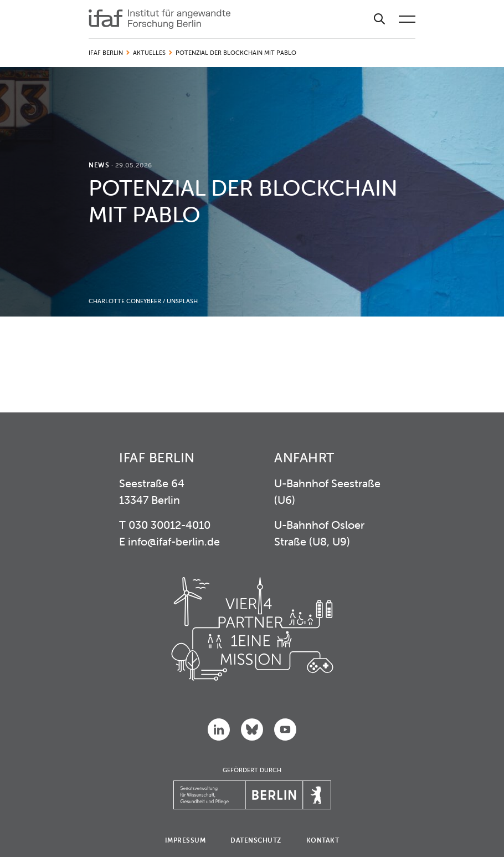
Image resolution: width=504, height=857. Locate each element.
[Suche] (379, 19)
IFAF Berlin (106, 53)
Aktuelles (149, 53)
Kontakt (323, 840)
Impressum (186, 840)
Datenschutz (256, 840)
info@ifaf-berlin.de (174, 541)
